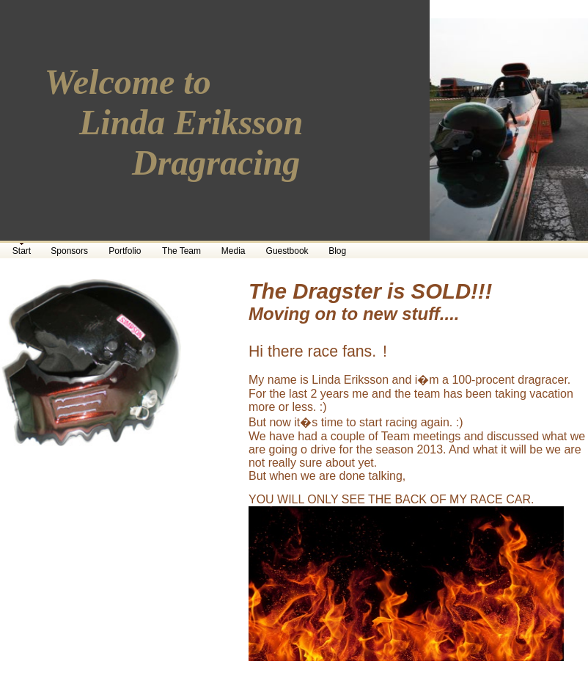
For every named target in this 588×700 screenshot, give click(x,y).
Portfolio (125, 251)
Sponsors (69, 251)
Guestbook (287, 251)
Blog (337, 251)
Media (234, 251)
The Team (181, 251)
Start (22, 251)
